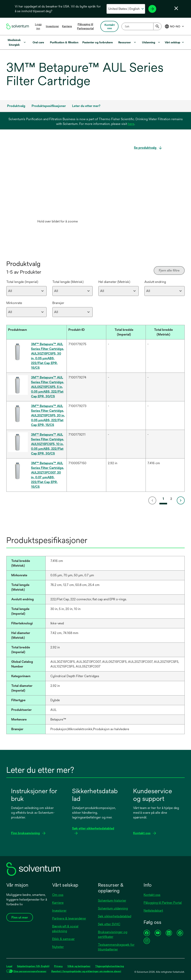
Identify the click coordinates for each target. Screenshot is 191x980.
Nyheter (58, 947)
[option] (57, 185)
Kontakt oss (152, 895)
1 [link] (163, 499)
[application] (57, 181)
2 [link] (171, 499)
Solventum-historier (112, 901)
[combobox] (142, 26)
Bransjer (58, 303)
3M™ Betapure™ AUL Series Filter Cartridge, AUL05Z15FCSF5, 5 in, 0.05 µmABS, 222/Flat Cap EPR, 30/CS (48, 387)
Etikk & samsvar (63, 939)
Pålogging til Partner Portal (163, 903)
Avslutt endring (155, 282)
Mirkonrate (14, 303)
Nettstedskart (153, 911)
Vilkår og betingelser (79, 966)
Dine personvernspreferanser (30, 971)
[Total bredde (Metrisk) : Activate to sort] (165, 332)
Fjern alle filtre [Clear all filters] (169, 270)
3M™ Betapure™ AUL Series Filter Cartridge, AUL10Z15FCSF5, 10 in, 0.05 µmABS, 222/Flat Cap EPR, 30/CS (48, 444)
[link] (153, 500)
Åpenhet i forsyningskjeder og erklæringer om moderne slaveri (86, 971)
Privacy (58, 966)
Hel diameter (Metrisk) (114, 282)
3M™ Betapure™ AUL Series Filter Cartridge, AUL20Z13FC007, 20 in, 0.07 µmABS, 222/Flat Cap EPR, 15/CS (48, 475)
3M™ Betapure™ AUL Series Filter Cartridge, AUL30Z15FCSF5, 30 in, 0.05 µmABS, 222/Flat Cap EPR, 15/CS (48, 356)
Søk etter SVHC (109, 924)
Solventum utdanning (113, 908)
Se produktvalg (146, 148)
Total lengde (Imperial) (22, 282)
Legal (9, 966)
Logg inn (38, 26)
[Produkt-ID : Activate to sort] (86, 332)
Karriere (67, 26)
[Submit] (157, 26)
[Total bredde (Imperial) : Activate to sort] (126, 332)
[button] (34, 330)
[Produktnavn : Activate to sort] (37, 332)
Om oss (58, 895)
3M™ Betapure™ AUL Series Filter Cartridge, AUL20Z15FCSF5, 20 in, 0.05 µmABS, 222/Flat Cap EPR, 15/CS (48, 415)
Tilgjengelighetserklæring (110, 966)
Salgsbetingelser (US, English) (33, 966)
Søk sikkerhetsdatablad (115, 916)
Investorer (52, 26)
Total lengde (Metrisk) (68, 282)
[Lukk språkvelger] (176, 8)
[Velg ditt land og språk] (126, 9)
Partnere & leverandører (69, 918)
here (131, 124)
